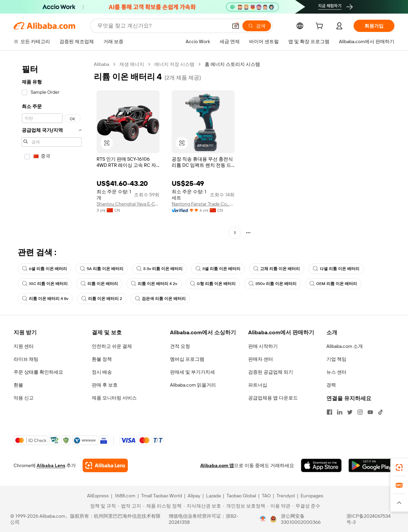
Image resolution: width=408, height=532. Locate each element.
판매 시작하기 (263, 346)
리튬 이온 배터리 (99, 284)
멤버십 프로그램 (187, 359)
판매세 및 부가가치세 (192, 372)
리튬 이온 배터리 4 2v (154, 284)
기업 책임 (336, 359)
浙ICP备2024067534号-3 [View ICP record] (369, 519)
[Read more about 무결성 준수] (306, 506)
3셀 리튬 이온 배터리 (218, 269)
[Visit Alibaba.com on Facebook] (329, 412)
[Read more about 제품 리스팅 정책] (162, 506)
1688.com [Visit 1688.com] (125, 496)
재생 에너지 (132, 64)
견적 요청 (180, 346)
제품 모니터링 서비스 (114, 398)
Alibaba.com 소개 (345, 346)
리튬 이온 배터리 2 (102, 299)
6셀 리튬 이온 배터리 (45, 269)
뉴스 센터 (336, 372)
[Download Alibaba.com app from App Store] (321, 465)
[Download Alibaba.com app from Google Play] (371, 465)
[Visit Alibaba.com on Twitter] (350, 412)
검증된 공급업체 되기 (271, 372)
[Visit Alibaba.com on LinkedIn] (340, 412)
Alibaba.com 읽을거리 (193, 385)
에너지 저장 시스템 (174, 64)
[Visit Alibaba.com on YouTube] (370, 412)
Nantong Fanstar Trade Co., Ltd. (203, 204)
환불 (18, 385)
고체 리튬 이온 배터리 (277, 269)
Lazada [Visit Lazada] (213, 496)
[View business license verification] (263, 519)
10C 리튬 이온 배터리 (45, 284)
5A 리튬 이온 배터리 (102, 269)
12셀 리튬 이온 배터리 (336, 269)
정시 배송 (102, 372)
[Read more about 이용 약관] (279, 506)
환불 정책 (102, 359)
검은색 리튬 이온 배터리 (160, 299)
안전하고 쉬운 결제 (112, 346)
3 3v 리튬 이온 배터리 (159, 269)
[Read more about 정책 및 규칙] (102, 506)
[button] (236, 26)
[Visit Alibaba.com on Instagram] (360, 412)
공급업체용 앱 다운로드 (273, 398)
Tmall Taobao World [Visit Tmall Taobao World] (161, 496)
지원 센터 (24, 346)
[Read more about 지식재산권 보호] (202, 506)
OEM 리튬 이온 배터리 (333, 284)
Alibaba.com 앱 (217, 465)
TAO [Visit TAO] (266, 496)
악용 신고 (24, 398)
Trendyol (286, 496)
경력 (331, 385)
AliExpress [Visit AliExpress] (98, 496)
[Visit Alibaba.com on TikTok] (380, 412)
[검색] (257, 26)
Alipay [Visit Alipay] (194, 496)
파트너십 (258, 385)
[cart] (321, 27)
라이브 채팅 (26, 359)
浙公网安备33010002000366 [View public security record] (301, 519)
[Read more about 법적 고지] (130, 506)
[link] (399, 467)
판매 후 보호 (105, 385)
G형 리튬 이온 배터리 (213, 284)
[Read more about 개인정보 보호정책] (244, 506)
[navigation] (52, 149)
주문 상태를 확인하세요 (38, 372)
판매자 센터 (261, 359)
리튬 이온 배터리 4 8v (45, 299)
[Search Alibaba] (162, 26)
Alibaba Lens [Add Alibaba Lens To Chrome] (51, 465)
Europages (312, 496)
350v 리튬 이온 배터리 (273, 284)
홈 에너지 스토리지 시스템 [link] (232, 64)
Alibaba (101, 64)
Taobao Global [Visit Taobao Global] (241, 496)
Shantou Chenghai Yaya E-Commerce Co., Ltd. (128, 204)
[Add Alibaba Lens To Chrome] (105, 465)
